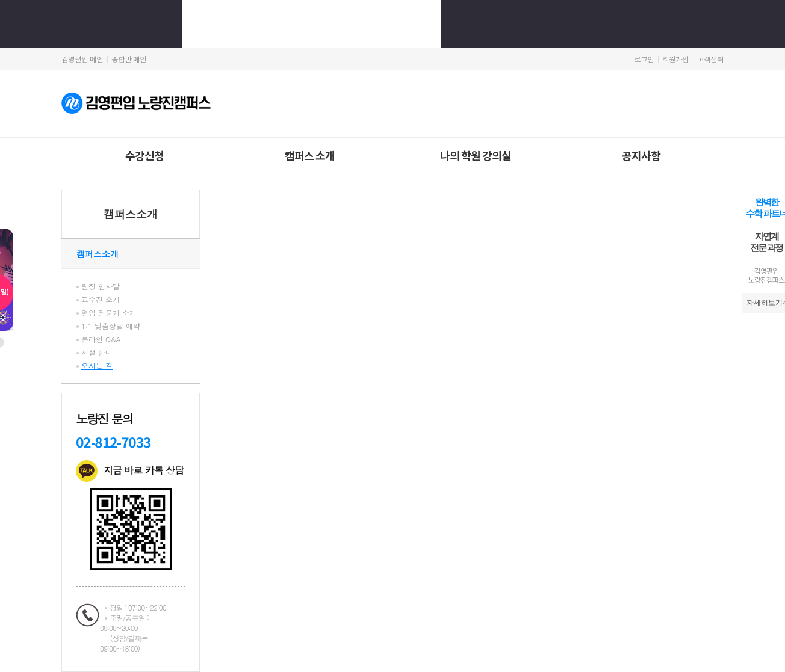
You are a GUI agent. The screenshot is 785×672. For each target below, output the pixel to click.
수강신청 (144, 155)
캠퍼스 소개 (310, 155)
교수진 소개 (101, 299)
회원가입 (675, 59)
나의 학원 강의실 (476, 155)
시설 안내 (97, 352)
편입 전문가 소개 (109, 313)
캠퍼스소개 (131, 214)
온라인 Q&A (101, 339)
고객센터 (710, 59)
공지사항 (641, 155)
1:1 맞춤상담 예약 (111, 326)
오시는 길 (97, 365)
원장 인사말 (101, 286)
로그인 (644, 59)
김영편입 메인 (82, 59)
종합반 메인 (129, 59)
